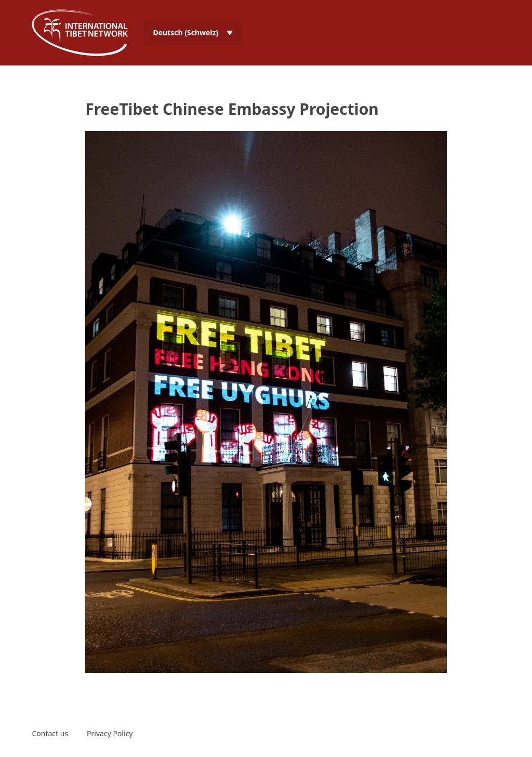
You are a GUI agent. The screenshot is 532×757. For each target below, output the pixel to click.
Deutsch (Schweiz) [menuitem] (185, 32)
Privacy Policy (110, 733)
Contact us (50, 733)
